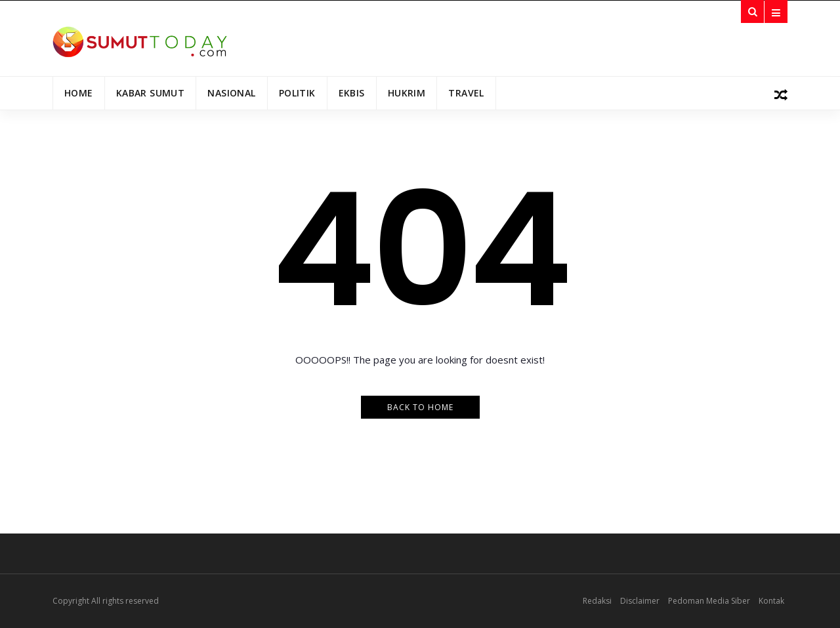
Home (79, 93)
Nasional (231, 93)
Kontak (771, 601)
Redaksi (597, 601)
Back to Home (420, 407)
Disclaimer (640, 601)
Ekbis (352, 93)
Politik (297, 93)
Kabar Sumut (151, 93)
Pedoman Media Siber (709, 601)
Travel (466, 93)
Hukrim (407, 93)
